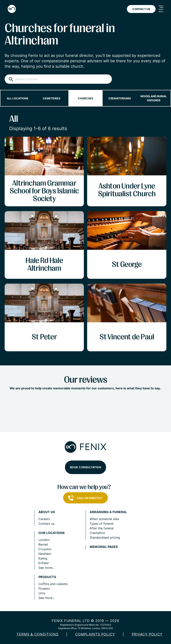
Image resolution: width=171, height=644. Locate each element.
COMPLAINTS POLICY (95, 634)
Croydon (45, 549)
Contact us (46, 524)
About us (47, 512)
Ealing (43, 558)
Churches (85, 98)
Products (47, 577)
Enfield (43, 563)
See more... (47, 568)
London (44, 540)
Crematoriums (120, 98)
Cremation (97, 533)
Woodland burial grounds (154, 98)
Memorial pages (104, 547)
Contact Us (141, 9)
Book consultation (86, 467)
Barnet (43, 544)
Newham (45, 554)
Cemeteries (51, 98)
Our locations (51, 533)
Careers (44, 519)
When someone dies (104, 519)
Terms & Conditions (37, 634)
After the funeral (102, 528)
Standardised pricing (105, 537)
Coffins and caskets (53, 584)
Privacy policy (147, 634)
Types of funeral (102, 524)
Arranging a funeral (108, 512)
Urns (42, 593)
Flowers (44, 589)
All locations (17, 98)
